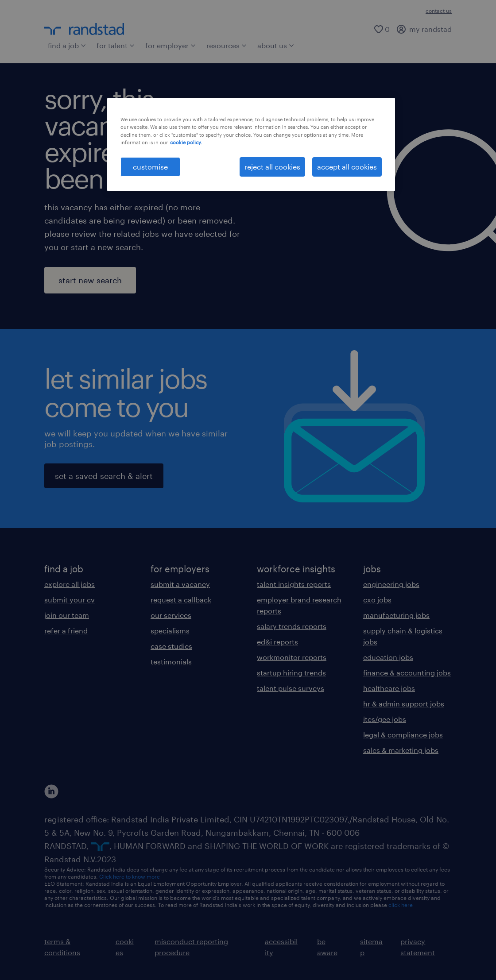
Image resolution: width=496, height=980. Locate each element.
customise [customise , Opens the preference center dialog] (150, 167)
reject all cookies (272, 167)
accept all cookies (347, 167)
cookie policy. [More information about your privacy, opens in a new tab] (186, 142)
